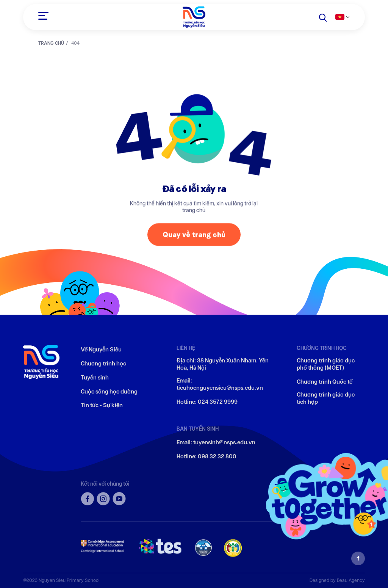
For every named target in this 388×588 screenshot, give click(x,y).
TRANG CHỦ (51, 43)
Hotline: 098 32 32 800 (207, 457)
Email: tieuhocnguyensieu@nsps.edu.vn (220, 385)
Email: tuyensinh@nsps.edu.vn (216, 443)
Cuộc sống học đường (109, 392)
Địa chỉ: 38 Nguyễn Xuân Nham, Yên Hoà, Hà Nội (223, 365)
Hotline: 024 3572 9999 (207, 402)
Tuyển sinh (95, 378)
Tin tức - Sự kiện (102, 405)
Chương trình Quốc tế (325, 382)
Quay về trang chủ (194, 237)
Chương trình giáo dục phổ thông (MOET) (326, 365)
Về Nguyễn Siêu (101, 350)
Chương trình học (103, 364)
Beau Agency (351, 580)
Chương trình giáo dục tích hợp (326, 399)
